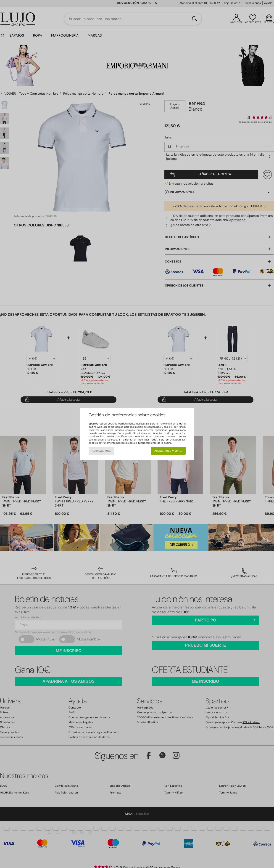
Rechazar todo (101, 451)
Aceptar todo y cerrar (168, 451)
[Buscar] (195, 19)
